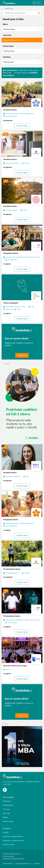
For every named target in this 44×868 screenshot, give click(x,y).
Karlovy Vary (10, 309)
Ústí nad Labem (13, 260)
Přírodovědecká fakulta (12, 569)
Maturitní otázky (8, 821)
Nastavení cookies (18, 859)
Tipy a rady (6, 813)
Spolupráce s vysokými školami (13, 836)
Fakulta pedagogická (11, 303)
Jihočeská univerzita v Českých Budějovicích (20, 114)
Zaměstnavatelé (8, 805)
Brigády (5, 817)
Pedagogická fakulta (11, 253)
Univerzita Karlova (11, 210)
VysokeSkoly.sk (8, 864)
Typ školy (7, 57)
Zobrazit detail (22, 126)
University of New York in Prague (15, 666)
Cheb (33, 307)
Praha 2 (8, 669)
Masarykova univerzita (13, 476)
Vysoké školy (9, 8)
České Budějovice (11, 116)
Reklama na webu (9, 845)
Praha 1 (25, 210)
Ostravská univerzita (12, 163)
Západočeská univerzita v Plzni (15, 307)
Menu (37, 3)
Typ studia (7, 35)
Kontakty (6, 832)
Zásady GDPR (7, 859)
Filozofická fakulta (10, 110)
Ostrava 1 (27, 573)
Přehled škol (7, 801)
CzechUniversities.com (23, 864)
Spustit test (22, 355)
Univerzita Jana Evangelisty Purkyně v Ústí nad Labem (23, 257)
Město (5, 24)
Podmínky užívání (9, 856)
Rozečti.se (37, 864)
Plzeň (19, 309)
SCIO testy (6, 809)
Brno (27, 476)
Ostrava (27, 163)
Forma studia (8, 46)
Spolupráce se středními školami (13, 840)
